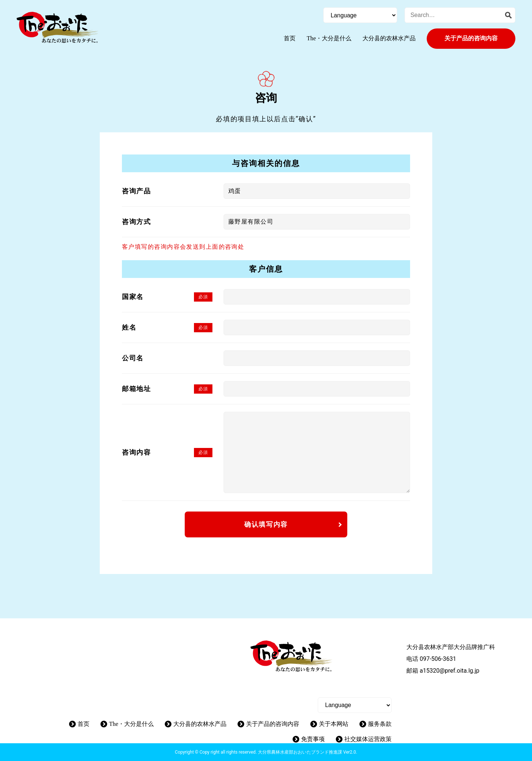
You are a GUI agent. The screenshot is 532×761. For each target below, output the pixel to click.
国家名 (133, 297)
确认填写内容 (266, 524)
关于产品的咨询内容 (471, 38)
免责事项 (313, 739)
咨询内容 (136, 452)
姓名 (129, 327)
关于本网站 (334, 724)
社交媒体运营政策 (368, 739)
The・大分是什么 (329, 38)
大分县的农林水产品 (389, 38)
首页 (290, 38)
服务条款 (380, 724)
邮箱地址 (136, 389)
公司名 (133, 358)
